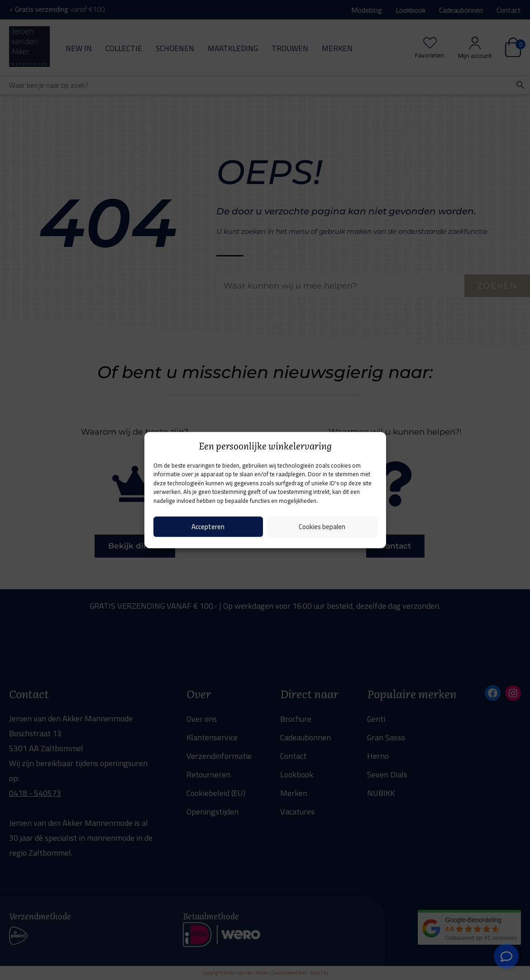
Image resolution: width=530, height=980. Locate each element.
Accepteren (208, 527)
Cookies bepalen (322, 527)
